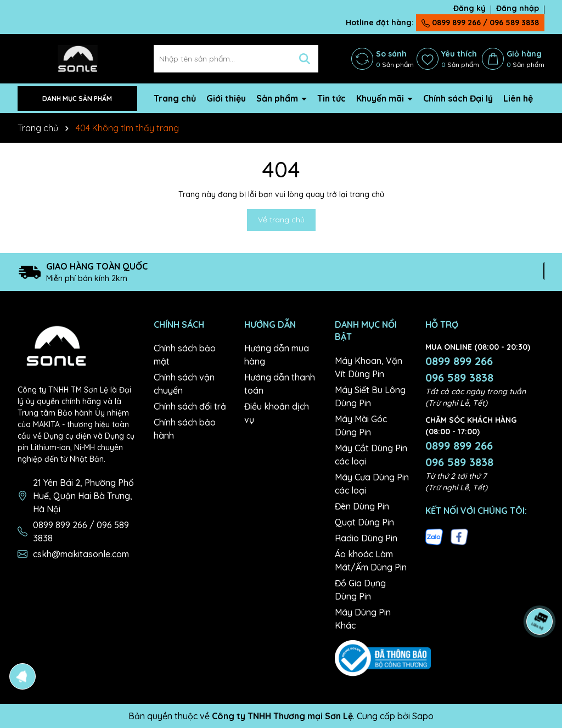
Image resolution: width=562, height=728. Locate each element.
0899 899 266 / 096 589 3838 (480, 23)
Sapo (423, 716)
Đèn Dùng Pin (362, 506)
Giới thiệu (226, 98)
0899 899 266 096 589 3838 (459, 369)
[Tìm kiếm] (305, 59)
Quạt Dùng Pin (364, 522)
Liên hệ (518, 98)
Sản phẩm (278, 98)
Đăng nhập (518, 8)
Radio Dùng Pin (366, 538)
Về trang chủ (281, 220)
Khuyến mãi (381, 98)
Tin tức (331, 98)
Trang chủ (175, 98)
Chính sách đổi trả (190, 406)
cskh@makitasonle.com (81, 554)
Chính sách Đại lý (458, 98)
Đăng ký (470, 8)
